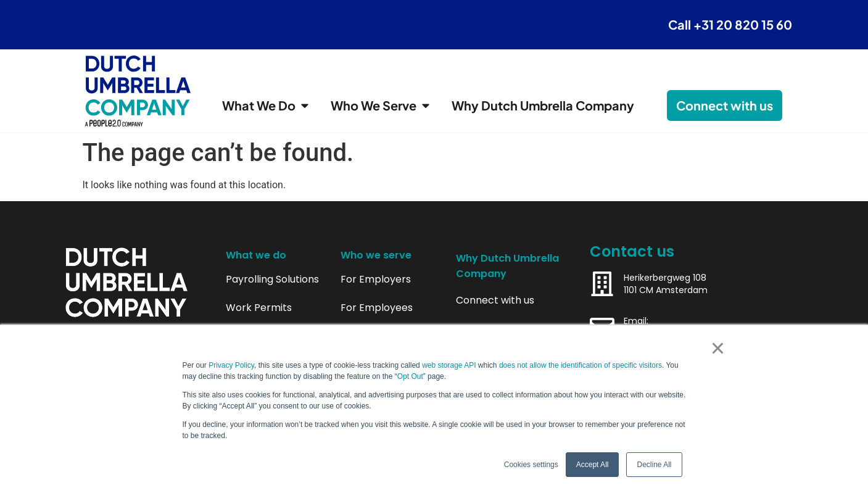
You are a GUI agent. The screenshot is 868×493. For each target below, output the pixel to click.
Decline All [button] (654, 465)
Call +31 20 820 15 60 (730, 24)
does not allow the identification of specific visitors (581, 365)
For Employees (377, 308)
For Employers (376, 280)
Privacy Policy (231, 365)
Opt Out (410, 376)
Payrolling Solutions (272, 280)
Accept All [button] (593, 465)
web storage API (450, 365)
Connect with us (495, 300)
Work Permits (259, 308)
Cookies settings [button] (531, 465)
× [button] (718, 348)
